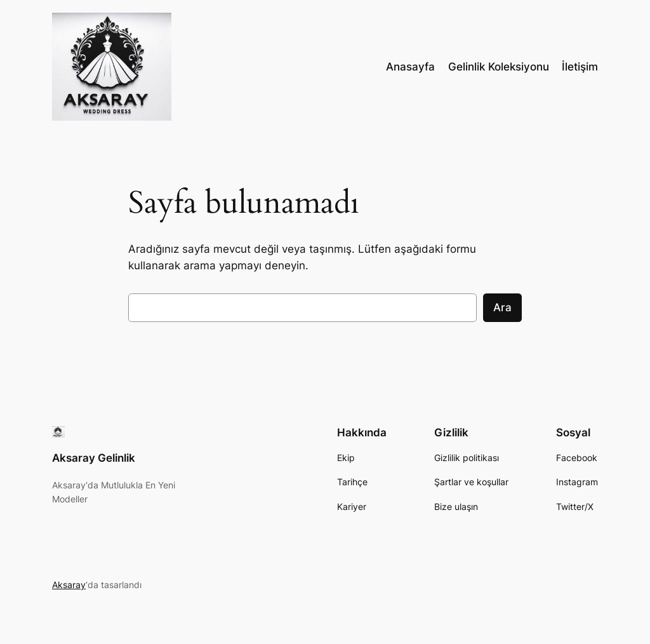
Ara (502, 307)
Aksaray (69, 585)
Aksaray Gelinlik (94, 458)
